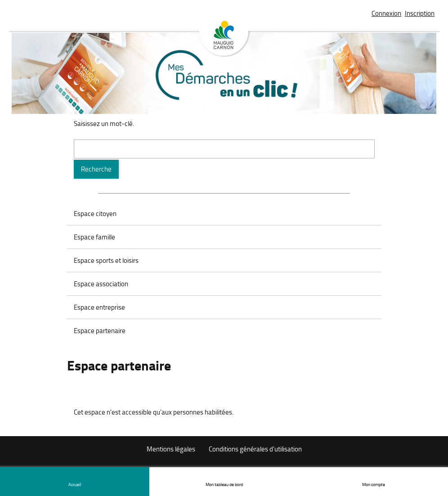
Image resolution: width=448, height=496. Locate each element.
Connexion (386, 13)
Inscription (420, 13)
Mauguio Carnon (224, 39)
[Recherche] (96, 169)
